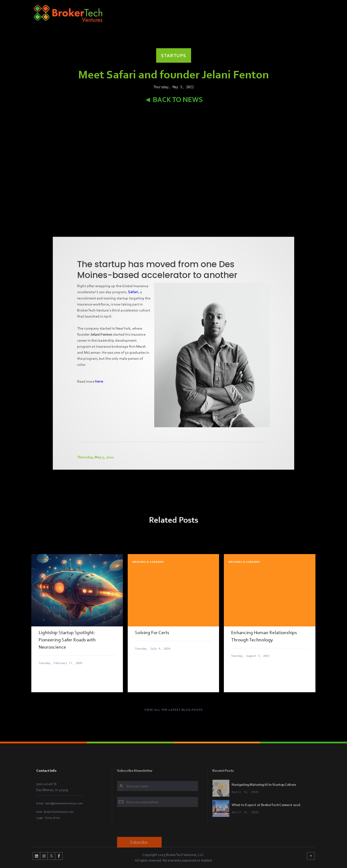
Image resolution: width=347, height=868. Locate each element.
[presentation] (168, 823)
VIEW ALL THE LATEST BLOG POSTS (173, 712)
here (99, 381)
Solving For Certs (152, 632)
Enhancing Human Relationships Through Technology (264, 636)
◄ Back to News (174, 99)
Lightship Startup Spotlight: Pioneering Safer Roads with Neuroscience (67, 640)
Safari (133, 292)
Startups (174, 55)
